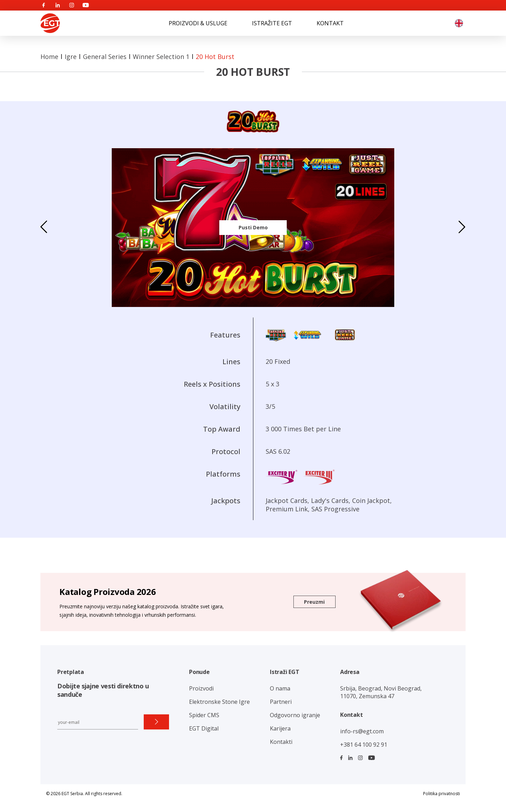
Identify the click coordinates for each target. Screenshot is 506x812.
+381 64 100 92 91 (364, 745)
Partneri (281, 702)
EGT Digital (204, 728)
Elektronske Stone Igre (219, 702)
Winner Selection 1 (161, 57)
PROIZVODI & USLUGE (198, 23)
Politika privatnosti (442, 794)
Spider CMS (204, 715)
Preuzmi (314, 602)
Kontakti (281, 742)
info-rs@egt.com (362, 731)
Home (49, 57)
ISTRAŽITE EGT (272, 23)
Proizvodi (201, 688)
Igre (71, 57)
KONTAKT (330, 23)
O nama (280, 688)
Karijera (280, 728)
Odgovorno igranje (295, 715)
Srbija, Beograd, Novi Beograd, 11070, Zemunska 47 (381, 692)
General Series (105, 57)
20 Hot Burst (215, 57)
